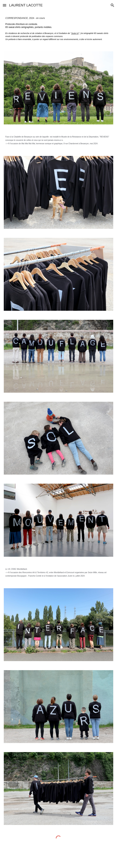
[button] (5, 5)
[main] (58, 29)
